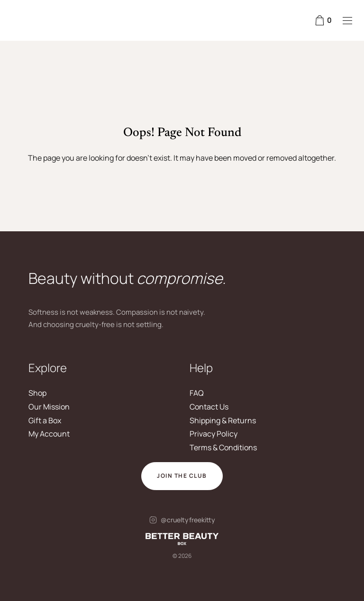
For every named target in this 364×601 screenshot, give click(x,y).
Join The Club (182, 476)
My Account (49, 434)
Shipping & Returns (223, 420)
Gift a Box (45, 420)
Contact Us (209, 407)
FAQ (197, 393)
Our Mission (49, 407)
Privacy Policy (214, 434)
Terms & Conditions (223, 447)
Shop (37, 393)
